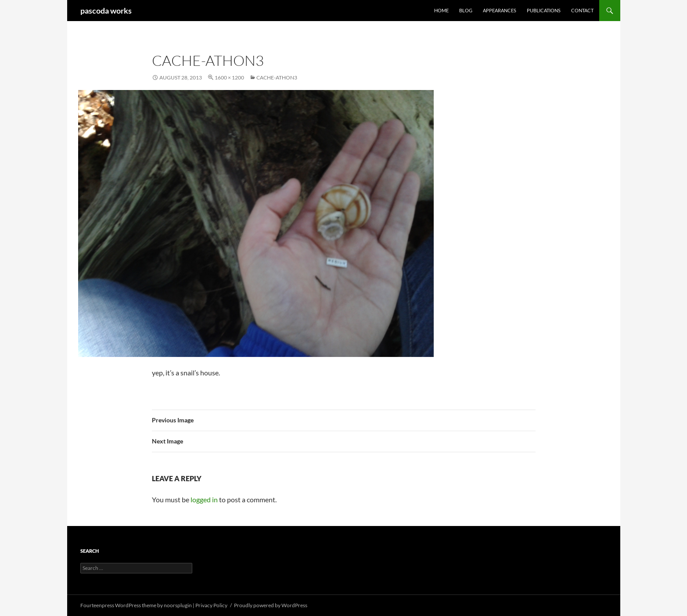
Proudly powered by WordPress (271, 605)
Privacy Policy (211, 605)
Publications (544, 10)
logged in (204, 499)
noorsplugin (178, 605)
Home (441, 10)
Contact (582, 10)
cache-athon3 (277, 77)
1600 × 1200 (229, 77)
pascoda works (106, 11)
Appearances (500, 10)
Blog (466, 10)
